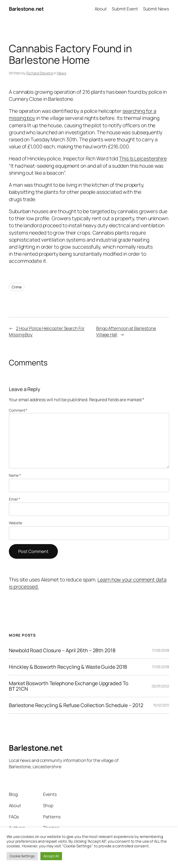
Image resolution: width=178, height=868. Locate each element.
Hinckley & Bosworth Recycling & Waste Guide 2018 (68, 667)
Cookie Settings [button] (22, 856)
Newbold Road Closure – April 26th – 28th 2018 (62, 650)
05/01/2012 (160, 686)
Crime (17, 287)
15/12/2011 (161, 705)
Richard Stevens (40, 73)
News (62, 73)
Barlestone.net (26, 9)
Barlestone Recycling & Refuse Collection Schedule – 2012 (76, 705)
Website (15, 523)
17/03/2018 (161, 650)
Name (15, 475)
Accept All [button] (51, 856)
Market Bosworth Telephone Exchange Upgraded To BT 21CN (68, 686)
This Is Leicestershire (143, 158)
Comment (18, 410)
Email (14, 499)
